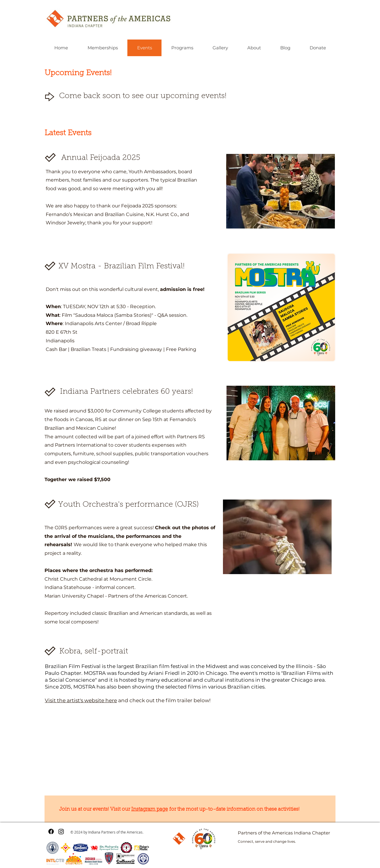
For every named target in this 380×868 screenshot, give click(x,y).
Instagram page (149, 809)
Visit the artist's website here (81, 700)
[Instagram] (61, 831)
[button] (281, 191)
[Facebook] (51, 831)
